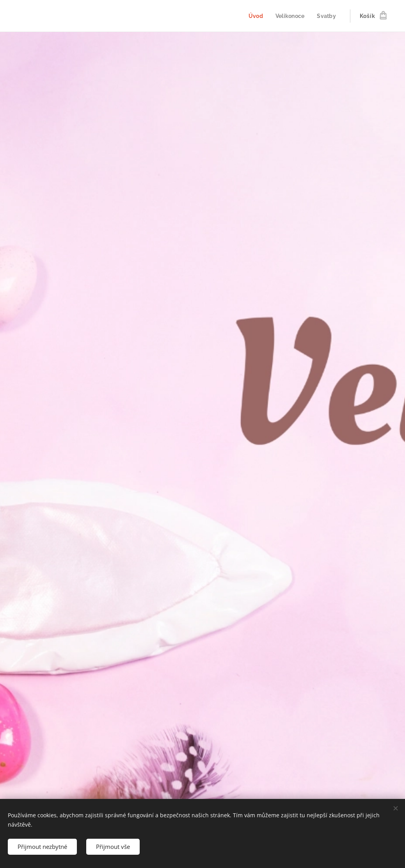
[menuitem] (255, 16)
